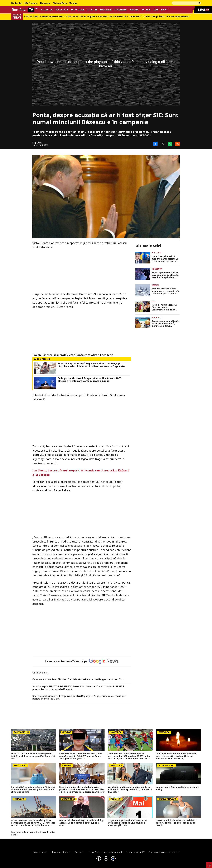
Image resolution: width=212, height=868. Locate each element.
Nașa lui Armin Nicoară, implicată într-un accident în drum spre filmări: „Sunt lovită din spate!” (130, 790)
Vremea (134, 10)
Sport (165, 10)
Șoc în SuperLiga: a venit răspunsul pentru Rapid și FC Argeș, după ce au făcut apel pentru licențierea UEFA (79, 697)
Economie (78, 10)
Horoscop (45, 3)
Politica (47, 10)
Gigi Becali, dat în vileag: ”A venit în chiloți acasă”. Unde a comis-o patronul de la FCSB (81, 823)
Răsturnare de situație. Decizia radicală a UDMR (33, 834)
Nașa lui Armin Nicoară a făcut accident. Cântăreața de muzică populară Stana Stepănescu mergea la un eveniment (165, 307)
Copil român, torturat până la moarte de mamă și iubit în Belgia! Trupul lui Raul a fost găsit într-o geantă (81, 756)
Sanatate (120, 10)
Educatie (106, 10)
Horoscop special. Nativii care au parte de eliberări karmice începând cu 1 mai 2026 (165, 275)
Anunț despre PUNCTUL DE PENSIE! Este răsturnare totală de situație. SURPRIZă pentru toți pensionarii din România (78, 688)
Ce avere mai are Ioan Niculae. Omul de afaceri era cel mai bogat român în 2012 (78, 680)
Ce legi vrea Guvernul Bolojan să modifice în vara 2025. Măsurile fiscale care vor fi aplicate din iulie (90, 380)
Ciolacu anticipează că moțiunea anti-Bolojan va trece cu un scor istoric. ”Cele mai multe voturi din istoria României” (165, 259)
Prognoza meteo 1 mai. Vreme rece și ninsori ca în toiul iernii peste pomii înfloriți (166, 291)
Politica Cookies (40, 852)
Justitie (92, 10)
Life (156, 10)
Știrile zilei (16, 3)
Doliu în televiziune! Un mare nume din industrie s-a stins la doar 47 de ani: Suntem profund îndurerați (176, 756)
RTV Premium (31, 3)
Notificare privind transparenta (165, 852)
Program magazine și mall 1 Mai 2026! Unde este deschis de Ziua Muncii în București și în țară (127, 823)
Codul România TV (136, 852)
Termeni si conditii (61, 852)
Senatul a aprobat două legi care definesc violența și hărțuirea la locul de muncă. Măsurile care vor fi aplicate (91, 365)
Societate (62, 10)
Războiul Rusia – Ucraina (65, 3)
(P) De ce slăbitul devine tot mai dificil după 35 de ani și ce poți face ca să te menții (176, 823)
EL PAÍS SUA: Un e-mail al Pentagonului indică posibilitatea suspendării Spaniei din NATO (34, 756)
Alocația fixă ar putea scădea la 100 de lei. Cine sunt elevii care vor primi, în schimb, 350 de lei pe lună (33, 790)
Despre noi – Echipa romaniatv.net (105, 852)
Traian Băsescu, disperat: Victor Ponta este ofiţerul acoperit (73, 355)
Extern (146, 10)
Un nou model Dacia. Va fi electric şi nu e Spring (177, 788)
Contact (79, 852)
